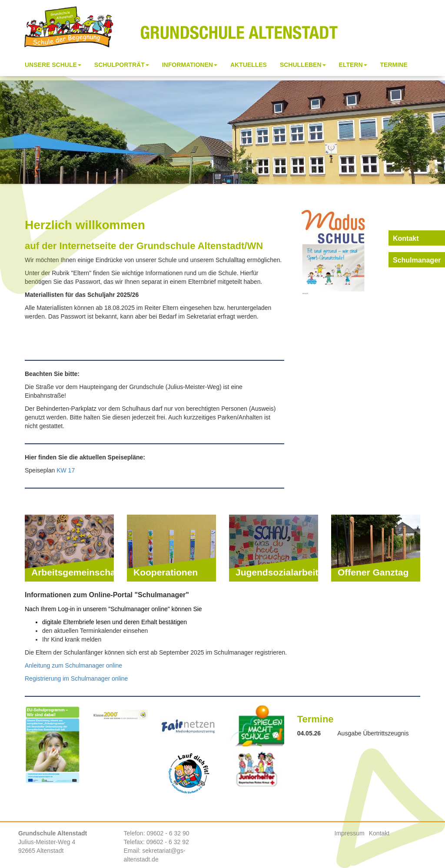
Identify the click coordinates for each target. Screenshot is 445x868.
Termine (394, 65)
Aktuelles (249, 65)
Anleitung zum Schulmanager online (73, 665)
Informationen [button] (190, 65)
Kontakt (379, 833)
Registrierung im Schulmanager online (76, 678)
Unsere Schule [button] (53, 65)
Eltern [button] (353, 65)
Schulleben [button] (303, 65)
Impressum (350, 833)
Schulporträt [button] (122, 65)
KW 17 (66, 470)
